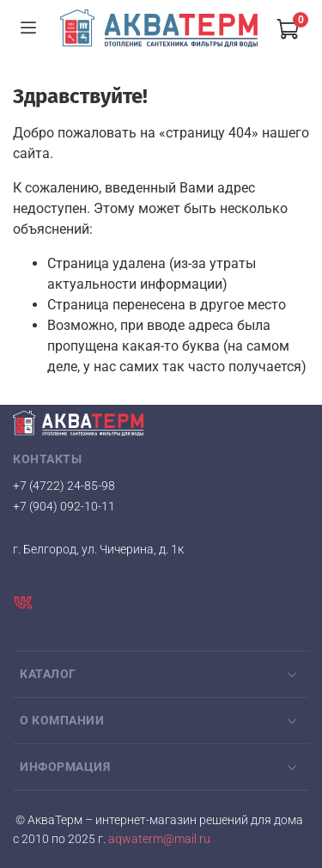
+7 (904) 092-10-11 (64, 506)
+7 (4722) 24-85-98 (64, 486)
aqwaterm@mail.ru (158, 839)
